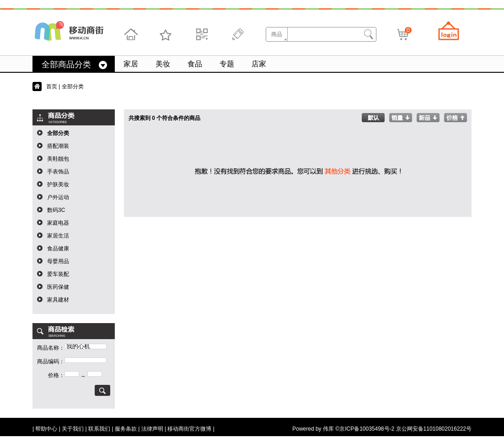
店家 (259, 64)
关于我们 (73, 429)
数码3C (56, 210)
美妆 (163, 64)
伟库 (328, 429)
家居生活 (58, 236)
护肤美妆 (58, 184)
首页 (52, 86)
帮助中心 (46, 429)
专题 (227, 64)
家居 (131, 64)
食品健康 (58, 249)
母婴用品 (58, 261)
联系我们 (99, 429)
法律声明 (152, 429)
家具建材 (58, 300)
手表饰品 (58, 172)
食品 (195, 64)
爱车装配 (58, 274)
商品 (277, 34)
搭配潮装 (58, 146)
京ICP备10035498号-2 (367, 429)
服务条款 (126, 429)
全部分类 (58, 133)
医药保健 (58, 287)
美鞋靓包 (58, 159)
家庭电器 (58, 223)
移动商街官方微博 (189, 429)
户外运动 (58, 197)
